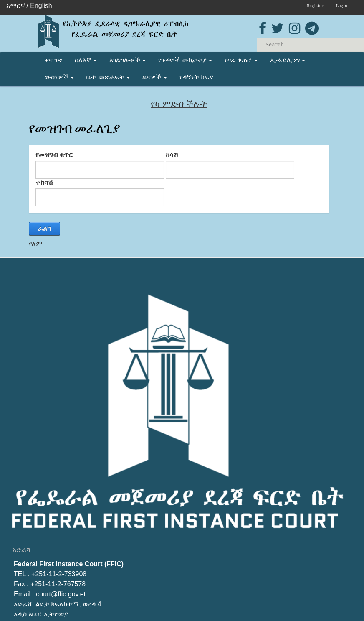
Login (342, 6)
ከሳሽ (172, 155)
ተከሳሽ (44, 182)
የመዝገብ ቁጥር (54, 155)
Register (315, 6)
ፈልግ (44, 228)
